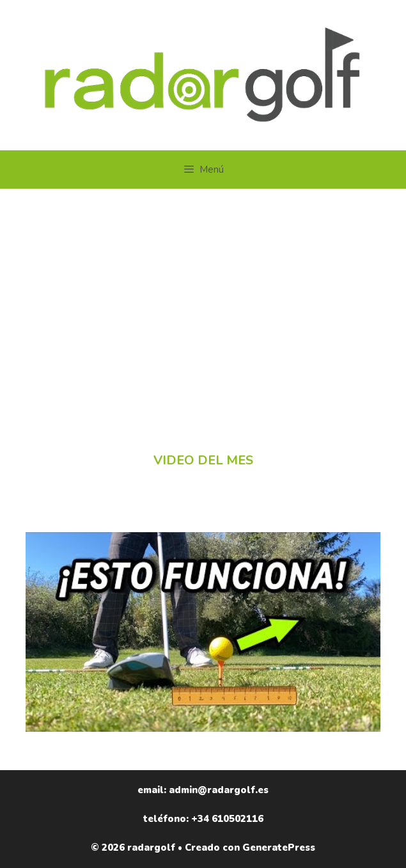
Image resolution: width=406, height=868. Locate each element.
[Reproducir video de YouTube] (203, 632)
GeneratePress (279, 848)
